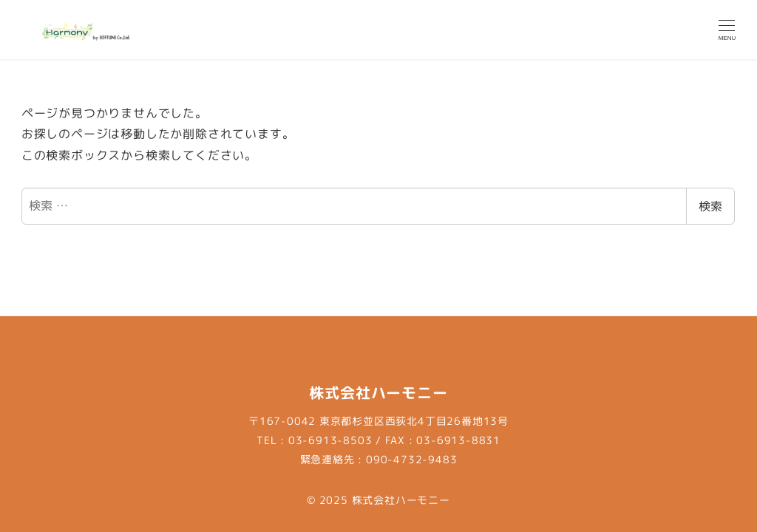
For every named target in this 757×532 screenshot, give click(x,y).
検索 (710, 206)
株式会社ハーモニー (401, 500)
